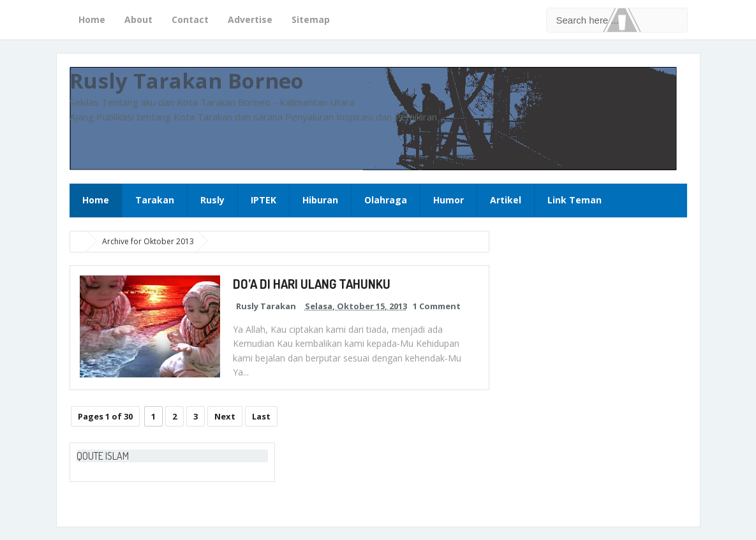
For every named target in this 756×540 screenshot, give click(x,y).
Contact (190, 19)
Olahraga (386, 200)
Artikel (506, 200)
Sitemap (311, 19)
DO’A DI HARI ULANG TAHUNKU (312, 284)
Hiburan (320, 200)
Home (92, 19)
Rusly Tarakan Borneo (187, 81)
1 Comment (437, 306)
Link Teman (574, 200)
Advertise (250, 19)
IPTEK (263, 200)
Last (261, 416)
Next (225, 416)
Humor (448, 200)
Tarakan (155, 200)
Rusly (212, 200)
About (138, 19)
